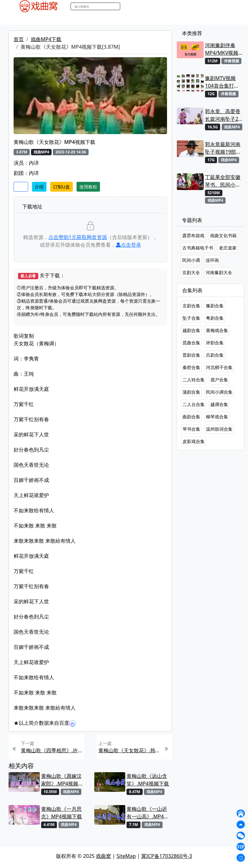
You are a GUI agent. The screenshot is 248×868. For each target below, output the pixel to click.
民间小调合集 (219, 392)
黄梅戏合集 (217, 330)
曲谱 (173, 19)
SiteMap (126, 856)
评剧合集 (215, 343)
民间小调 (191, 260)
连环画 (212, 260)
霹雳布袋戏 (193, 235)
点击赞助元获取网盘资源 (78, 237)
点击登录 (128, 245)
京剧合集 (191, 306)
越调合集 (219, 404)
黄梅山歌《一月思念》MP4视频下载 (62, 813)
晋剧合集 (191, 355)
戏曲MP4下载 (46, 39)
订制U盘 (61, 187)
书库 (159, 19)
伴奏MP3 (115, 19)
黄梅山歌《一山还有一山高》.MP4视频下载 (148, 813)
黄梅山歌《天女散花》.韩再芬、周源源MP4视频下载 (129, 750)
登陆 (230, 6)
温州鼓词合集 (219, 429)
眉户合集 (219, 380)
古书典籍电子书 (198, 248)
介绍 (39, 187)
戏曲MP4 (22, 19)
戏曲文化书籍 (223, 235)
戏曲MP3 (47, 19)
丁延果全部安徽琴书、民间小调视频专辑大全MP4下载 (223, 181)
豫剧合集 (215, 306)
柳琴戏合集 (217, 417)
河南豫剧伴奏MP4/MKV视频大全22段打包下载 (223, 49)
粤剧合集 (215, 318)
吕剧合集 (215, 355)
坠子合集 (191, 318)
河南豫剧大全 (219, 272)
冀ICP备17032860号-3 (167, 856)
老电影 (69, 19)
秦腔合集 (191, 367)
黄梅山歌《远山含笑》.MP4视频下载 (148, 780)
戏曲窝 (103, 856)
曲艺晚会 (91, 19)
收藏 (21, 187)
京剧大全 (191, 272)
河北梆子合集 (219, 367)
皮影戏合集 (194, 441)
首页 (19, 39)
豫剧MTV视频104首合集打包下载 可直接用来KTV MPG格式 (223, 82)
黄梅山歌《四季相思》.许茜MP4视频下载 (52, 750)
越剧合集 (191, 330)
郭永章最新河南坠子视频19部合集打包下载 (223, 148)
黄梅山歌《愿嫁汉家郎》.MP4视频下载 (62, 780)
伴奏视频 (140, 19)
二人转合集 (194, 380)
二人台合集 (194, 404)
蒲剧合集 (191, 392)
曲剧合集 (191, 417)
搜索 (127, 6)
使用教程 (88, 187)
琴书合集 (191, 429)
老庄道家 (228, 248)
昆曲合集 (191, 343)
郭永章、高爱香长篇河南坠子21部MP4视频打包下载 (223, 115)
